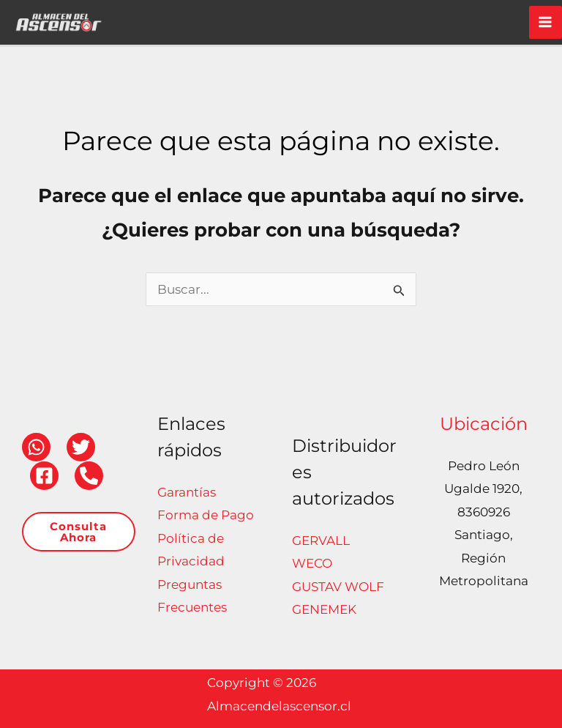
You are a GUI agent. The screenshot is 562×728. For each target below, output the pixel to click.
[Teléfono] (89, 476)
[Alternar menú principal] (546, 23)
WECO (312, 563)
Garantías (187, 492)
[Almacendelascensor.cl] (59, 21)
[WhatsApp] (36, 447)
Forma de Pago (206, 515)
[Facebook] (44, 476)
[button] (79, 532)
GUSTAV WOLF (338, 587)
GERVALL (321, 541)
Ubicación (484, 424)
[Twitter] (81, 447)
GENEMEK (324, 609)
